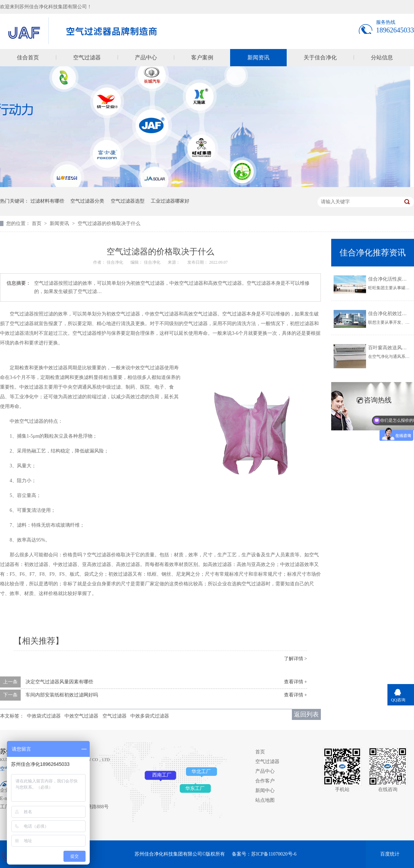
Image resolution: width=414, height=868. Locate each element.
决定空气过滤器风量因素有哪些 (59, 682)
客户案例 (202, 57)
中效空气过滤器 (81, 716)
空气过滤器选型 (128, 201)
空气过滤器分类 (87, 201)
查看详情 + (295, 682)
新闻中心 (265, 791)
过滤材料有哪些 (47, 201)
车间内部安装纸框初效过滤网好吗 (62, 695)
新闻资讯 (258, 57)
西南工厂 (162, 775)
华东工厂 (195, 788)
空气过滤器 (87, 57)
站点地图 (265, 800)
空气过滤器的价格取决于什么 (109, 223)
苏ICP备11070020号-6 (274, 854)
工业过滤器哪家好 (170, 201)
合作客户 (265, 781)
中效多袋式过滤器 (150, 716)
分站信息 (382, 57)
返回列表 (306, 714)
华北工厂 (201, 772)
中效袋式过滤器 (44, 716)
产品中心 (146, 57)
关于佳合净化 (320, 57)
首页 (37, 223)
